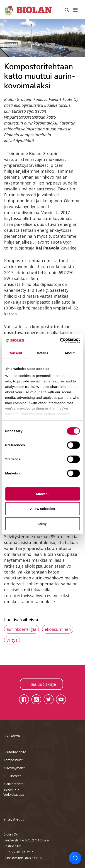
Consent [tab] (15, 353)
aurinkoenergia (21, 629)
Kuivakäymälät (14, 768)
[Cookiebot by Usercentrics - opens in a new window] (61, 341)
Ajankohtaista (13, 784)
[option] (42, 38)
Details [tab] (43, 353)
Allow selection (42, 509)
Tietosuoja (11, 790)
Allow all (42, 494)
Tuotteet (12, 776)
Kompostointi (13, 760)
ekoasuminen (58, 629)
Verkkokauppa (14, 794)
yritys (12, 640)
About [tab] (70, 353)
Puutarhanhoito (15, 752)
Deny (42, 523)
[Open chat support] (75, 858)
